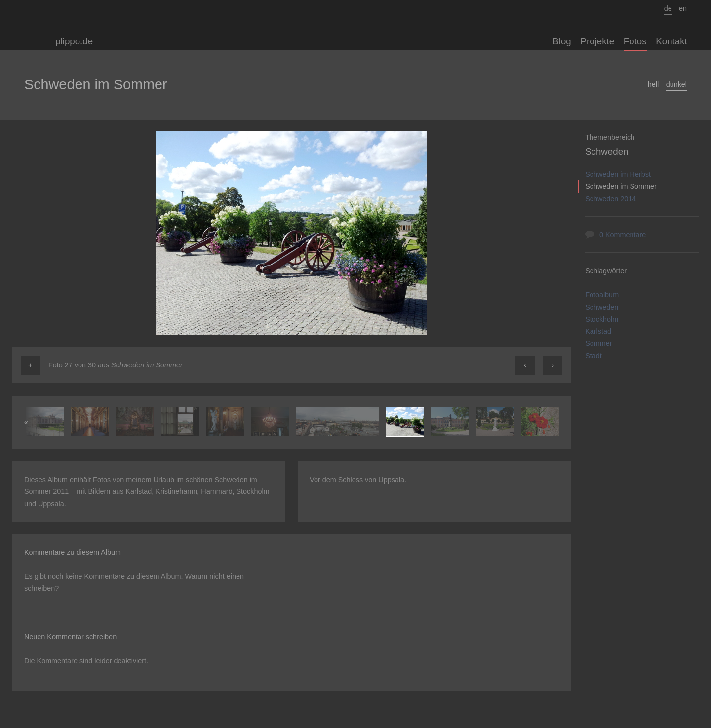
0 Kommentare (623, 235)
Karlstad (598, 331)
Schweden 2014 (611, 199)
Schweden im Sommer (621, 186)
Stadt (593, 356)
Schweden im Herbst (618, 174)
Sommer (598, 343)
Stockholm (602, 319)
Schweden (607, 151)
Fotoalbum (602, 295)
